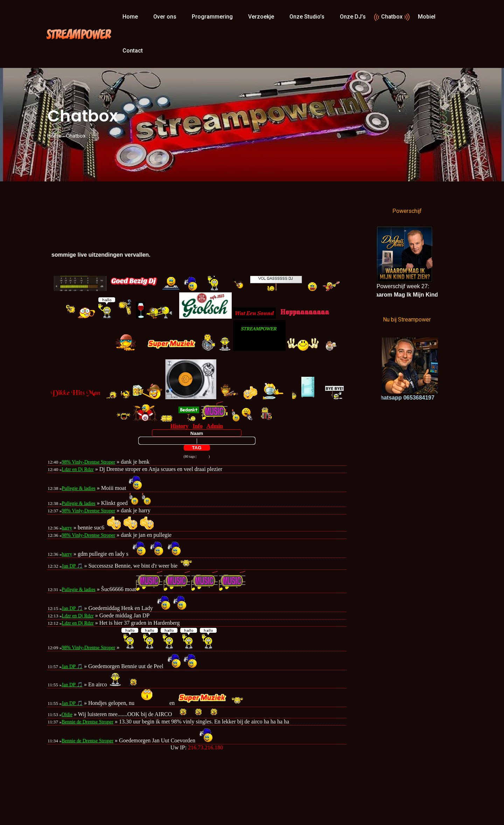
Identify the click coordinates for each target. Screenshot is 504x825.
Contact (133, 51)
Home (130, 17)
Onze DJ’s (353, 17)
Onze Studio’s (307, 17)
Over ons (165, 17)
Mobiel (427, 17)
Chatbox (392, 17)
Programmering (212, 17)
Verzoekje (261, 17)
